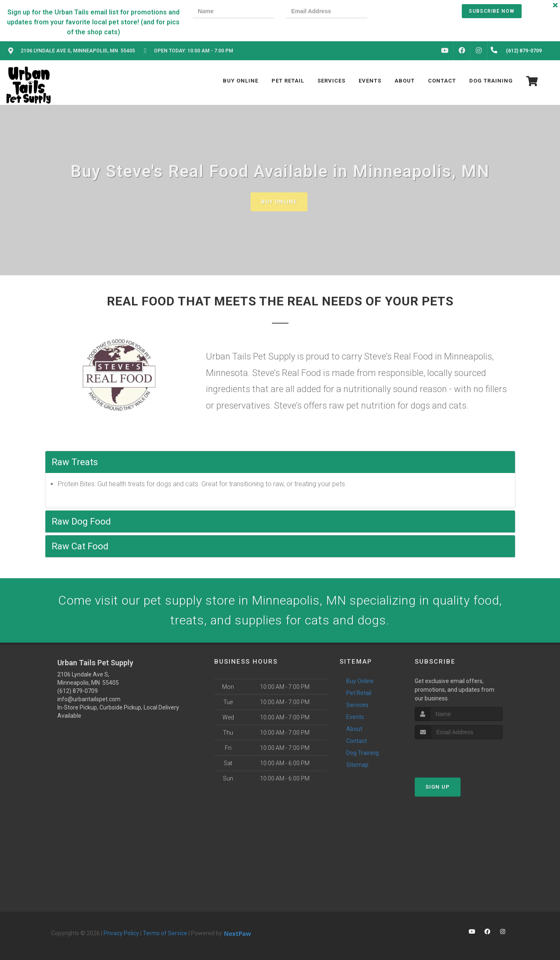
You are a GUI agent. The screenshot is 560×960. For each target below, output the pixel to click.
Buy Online (279, 202)
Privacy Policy (121, 933)
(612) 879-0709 (78, 691)
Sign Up (438, 787)
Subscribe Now (492, 11)
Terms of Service (165, 933)
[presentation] (408, 12)
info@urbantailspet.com (89, 699)
